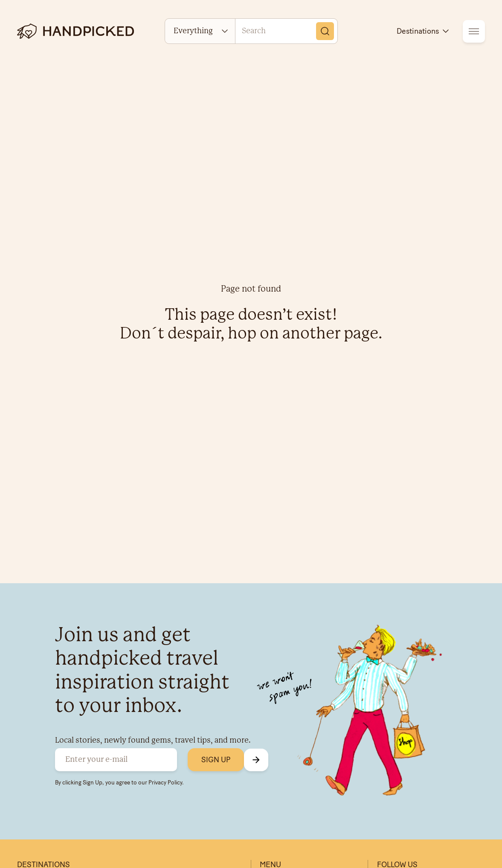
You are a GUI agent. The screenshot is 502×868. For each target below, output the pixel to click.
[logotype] (75, 31)
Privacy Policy (165, 782)
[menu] (474, 31)
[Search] (325, 31)
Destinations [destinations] (424, 31)
